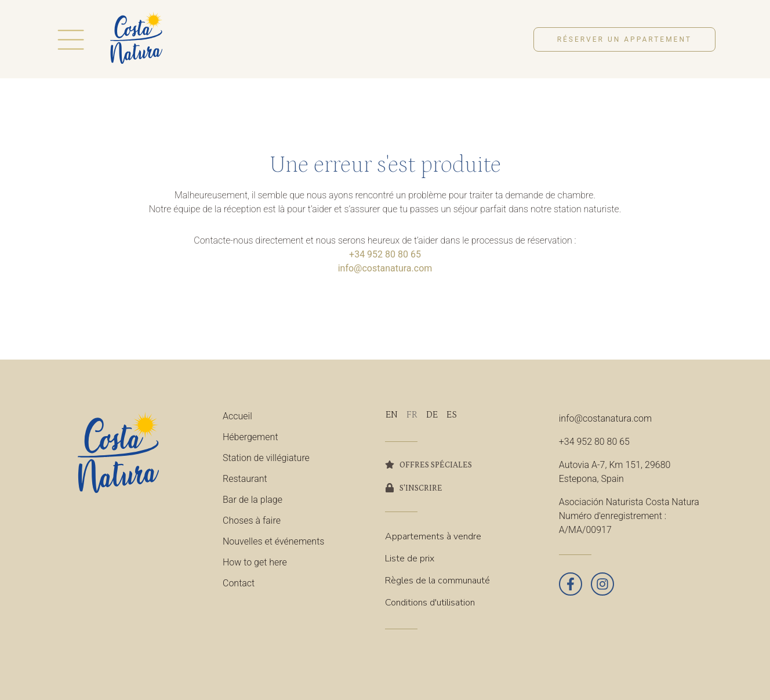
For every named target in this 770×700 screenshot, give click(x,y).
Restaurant (245, 479)
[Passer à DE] (432, 415)
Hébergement (250, 437)
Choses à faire (252, 521)
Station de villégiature (266, 458)
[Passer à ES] (452, 415)
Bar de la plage (253, 500)
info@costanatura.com (385, 268)
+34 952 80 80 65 (385, 254)
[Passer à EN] (392, 415)
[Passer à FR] (412, 415)
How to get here (255, 562)
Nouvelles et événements (273, 541)
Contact (239, 583)
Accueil (237, 416)
